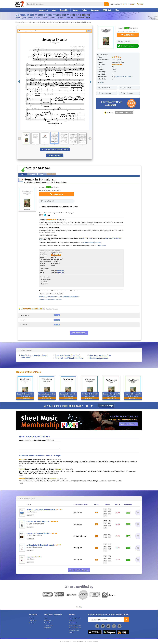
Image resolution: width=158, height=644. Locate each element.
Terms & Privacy (49, 625)
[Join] (127, 620)
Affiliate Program (49, 620)
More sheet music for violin (100, 355)
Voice (54, 10)
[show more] (91, 224)
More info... (101, 82)
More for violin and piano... (79, 570)
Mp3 (91, 238)
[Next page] (91, 82)
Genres (75, 10)
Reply (21, 466)
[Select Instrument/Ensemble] (49, 294)
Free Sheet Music (74, 630)
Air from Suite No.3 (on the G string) (40, 545)
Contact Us (47, 623)
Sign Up (132, 4)
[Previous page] (19, 82)
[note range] (61, 271)
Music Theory (73, 623)
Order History (33, 620)
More (117, 10)
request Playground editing (123, 77)
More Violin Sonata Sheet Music (68, 355)
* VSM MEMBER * (58, 469)
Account (31, 618)
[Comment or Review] (40, 445)
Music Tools (72, 620)
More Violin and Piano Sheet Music (69, 358)
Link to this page (106, 406)
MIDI (86, 238)
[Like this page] (87, 406)
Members (134, 28)
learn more (98, 243)
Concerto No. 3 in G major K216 (38, 522)
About (46, 618)
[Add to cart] (137, 513)
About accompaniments (99, 358)
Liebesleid (30, 557)
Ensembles (64, 10)
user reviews (61, 220)
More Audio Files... (79, 333)
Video (82, 238)
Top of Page (79, 607)
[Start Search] (107, 4)
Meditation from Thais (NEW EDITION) (41, 510)
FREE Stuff (107, 10)
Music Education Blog (75, 628)
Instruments (43, 10)
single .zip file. (102, 246)
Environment (48, 628)
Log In (125, 4)
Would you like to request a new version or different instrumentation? (59, 297)
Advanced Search (115, 4)
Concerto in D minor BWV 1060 (38, 533)
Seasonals (95, 10)
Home (18, 22)
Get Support (32, 623)
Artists (85, 10)
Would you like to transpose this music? (51, 299)
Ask (89, 31)
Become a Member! (128, 424)
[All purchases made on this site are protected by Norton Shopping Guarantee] (118, 114)
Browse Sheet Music (75, 618)
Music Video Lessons (75, 625)
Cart (140, 4)
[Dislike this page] (92, 406)
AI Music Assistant (88, 243)
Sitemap (71, 633)
